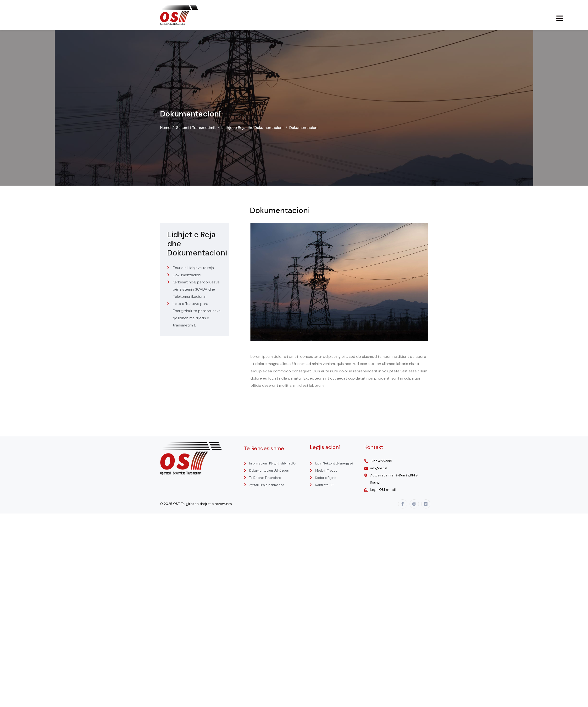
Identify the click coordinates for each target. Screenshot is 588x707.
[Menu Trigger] (560, 18)
